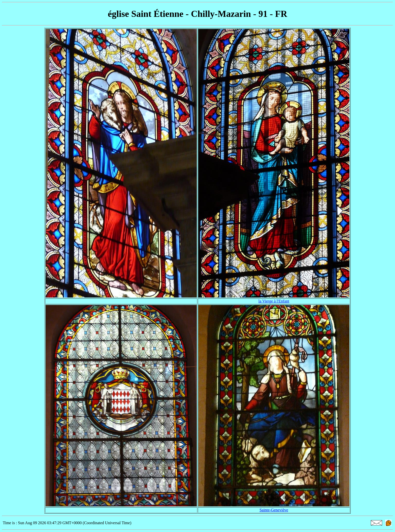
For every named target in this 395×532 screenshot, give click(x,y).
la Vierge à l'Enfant (274, 301)
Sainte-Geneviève (274, 510)
